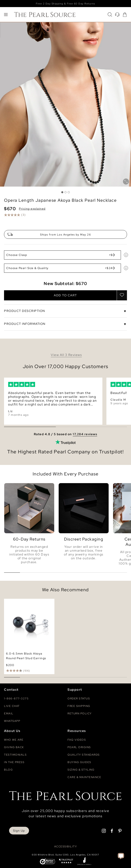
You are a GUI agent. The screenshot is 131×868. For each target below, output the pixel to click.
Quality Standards (84, 755)
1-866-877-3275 (16, 699)
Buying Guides (79, 762)
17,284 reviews (85, 434)
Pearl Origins (79, 747)
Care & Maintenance (84, 777)
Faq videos (77, 740)
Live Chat (12, 706)
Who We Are (14, 740)
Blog (8, 770)
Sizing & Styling (81, 770)
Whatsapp (12, 721)
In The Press (14, 762)
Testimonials (15, 755)
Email (9, 713)
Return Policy (80, 713)
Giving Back (14, 747)
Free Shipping (79, 706)
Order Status (79, 699)
